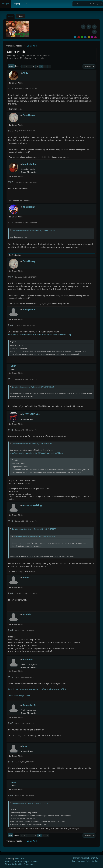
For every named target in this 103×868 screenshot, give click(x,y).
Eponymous (29, 309)
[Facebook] (83, 27)
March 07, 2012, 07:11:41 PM (25, 762)
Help (73, 861)
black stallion (30, 164)
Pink (95, 37)
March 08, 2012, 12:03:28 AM (25, 795)
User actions (89, 66)
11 (46, 66)
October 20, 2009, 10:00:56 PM (25, 325)
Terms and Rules (84, 861)
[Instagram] (94, 27)
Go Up (10, 835)
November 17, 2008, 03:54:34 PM (26, 89)
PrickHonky (29, 115)
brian (25, 746)
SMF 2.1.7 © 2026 (13, 862)
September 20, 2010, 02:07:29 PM (26, 593)
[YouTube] (94, 32)
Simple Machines (31, 862)
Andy (25, 73)
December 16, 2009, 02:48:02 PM (26, 430)
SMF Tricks (20, 859)
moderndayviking (32, 505)
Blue (85, 37)
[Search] (91, 4)
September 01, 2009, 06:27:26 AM (26, 182)
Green (82, 37)
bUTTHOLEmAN (31, 414)
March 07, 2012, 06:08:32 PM (25, 723)
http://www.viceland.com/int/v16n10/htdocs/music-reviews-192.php (40, 335)
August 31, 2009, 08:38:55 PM (25, 131)
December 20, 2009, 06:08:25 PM (26, 521)
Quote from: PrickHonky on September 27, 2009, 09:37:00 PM (33, 387)
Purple (92, 37)
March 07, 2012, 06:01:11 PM (25, 677)
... (30, 66)
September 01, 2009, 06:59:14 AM (26, 223)
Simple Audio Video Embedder (19, 864)
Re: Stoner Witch (16, 83)
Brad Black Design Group (19, 696)
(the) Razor (29, 207)
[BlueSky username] (89, 27)
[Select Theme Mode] (26, 4)
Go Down (11, 66)
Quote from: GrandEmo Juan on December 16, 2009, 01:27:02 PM (34, 529)
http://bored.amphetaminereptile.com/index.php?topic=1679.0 (37, 689)
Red (79, 37)
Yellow (89, 37)
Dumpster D (29, 705)
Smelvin (27, 614)
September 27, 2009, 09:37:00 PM (26, 277)
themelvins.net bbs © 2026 (85, 858)
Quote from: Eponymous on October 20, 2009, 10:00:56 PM (32, 444)
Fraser (26, 578)
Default (75, 37)
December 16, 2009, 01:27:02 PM (26, 379)
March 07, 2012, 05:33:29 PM (25, 630)
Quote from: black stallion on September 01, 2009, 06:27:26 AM (33, 231)
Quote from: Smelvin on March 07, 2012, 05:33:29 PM (30, 803)
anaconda (28, 660)
